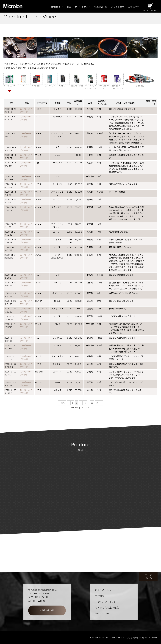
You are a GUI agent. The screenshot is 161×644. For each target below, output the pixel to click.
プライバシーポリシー (107, 602)
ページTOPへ (149, 576)
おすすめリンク (103, 590)
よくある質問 (116, 7)
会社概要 (100, 596)
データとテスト (79, 7)
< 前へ (62, 403)
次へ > (99, 403)
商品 (65, 7)
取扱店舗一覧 (98, 7)
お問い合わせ (47, 610)
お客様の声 (133, 7)
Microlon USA (102, 613)
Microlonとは (52, 7)
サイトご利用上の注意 (107, 608)
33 (92, 403)
